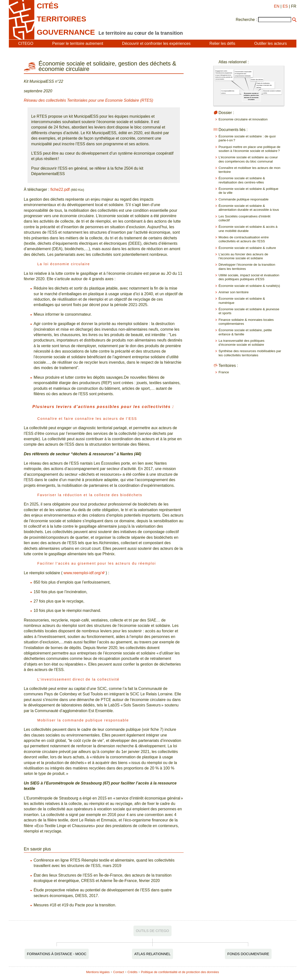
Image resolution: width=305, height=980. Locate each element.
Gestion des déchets (257, 80)
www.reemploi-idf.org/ (83, 573)
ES (285, 6)
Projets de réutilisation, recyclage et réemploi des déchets (264, 85)
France (224, 372)
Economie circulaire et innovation (243, 119)
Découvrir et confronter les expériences (156, 43)
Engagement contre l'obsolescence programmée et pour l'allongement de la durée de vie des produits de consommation (224, 75)
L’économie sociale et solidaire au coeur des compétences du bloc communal (248, 159)
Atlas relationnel (152, 954)
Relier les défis (222, 43)
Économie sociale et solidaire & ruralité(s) (249, 286)
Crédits (133, 972)
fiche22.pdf (60, 189)
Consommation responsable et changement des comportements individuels (243, 74)
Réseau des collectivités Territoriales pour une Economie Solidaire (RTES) (88, 100)
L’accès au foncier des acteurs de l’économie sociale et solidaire (243, 256)
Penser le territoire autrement (78, 43)
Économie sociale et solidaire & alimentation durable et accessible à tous (249, 208)
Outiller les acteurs (270, 43)
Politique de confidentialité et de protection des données (180, 972)
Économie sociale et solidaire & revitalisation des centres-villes (242, 180)
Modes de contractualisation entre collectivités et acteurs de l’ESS (244, 239)
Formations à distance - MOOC (57, 954)
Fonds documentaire (248, 954)
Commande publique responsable (243, 199)
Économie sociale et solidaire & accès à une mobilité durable (248, 229)
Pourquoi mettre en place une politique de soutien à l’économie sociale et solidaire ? (249, 149)
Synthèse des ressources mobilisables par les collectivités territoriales (250, 353)
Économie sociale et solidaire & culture (247, 248)
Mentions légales (98, 972)
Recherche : (246, 20)
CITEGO (26, 43)
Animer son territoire (233, 292)
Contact (118, 972)
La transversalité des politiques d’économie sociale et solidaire (241, 343)
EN (277, 6)
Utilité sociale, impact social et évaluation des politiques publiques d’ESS (249, 277)
